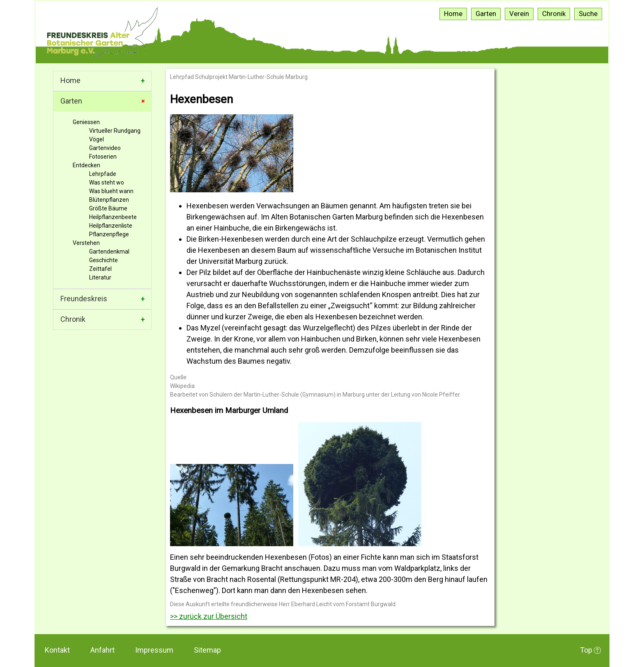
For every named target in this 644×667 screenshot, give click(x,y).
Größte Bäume (108, 208)
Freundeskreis (84, 299)
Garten (71, 101)
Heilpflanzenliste (111, 226)
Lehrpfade (103, 174)
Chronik (73, 319)
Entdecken (86, 165)
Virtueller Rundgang (115, 131)
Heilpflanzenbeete (113, 217)
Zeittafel (100, 269)
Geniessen (86, 122)
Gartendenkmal (109, 252)
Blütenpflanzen (109, 200)
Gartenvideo (105, 148)
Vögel (97, 139)
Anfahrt (102, 650)
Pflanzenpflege (109, 234)
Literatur (100, 277)
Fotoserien (103, 157)
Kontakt (57, 650)
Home (70, 80)
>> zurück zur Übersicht (209, 616)
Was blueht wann (111, 191)
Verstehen (86, 243)
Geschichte (103, 260)
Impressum (154, 650)
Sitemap (207, 650)
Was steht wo (107, 182)
